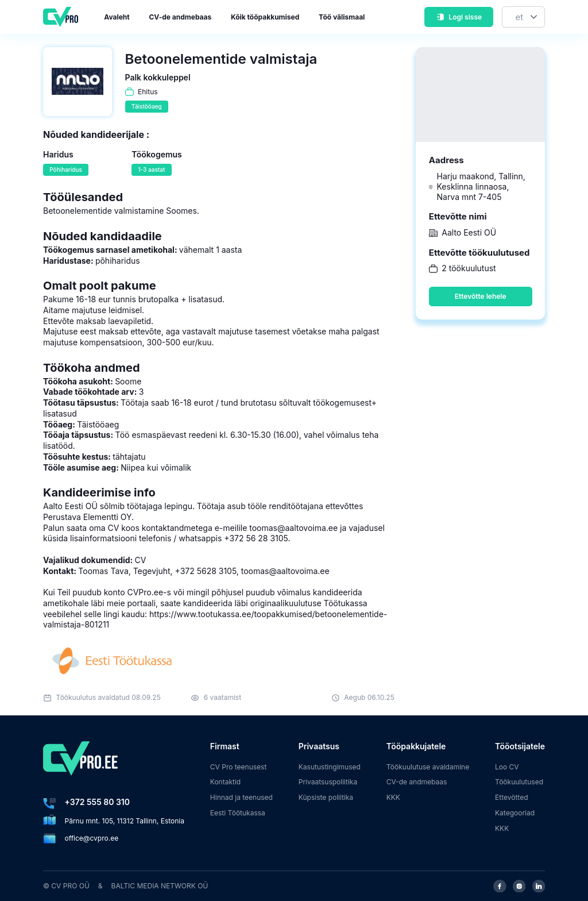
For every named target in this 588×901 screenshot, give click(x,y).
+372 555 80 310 (97, 802)
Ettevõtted (512, 797)
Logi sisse (459, 17)
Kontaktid (225, 782)
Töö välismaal (342, 17)
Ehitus (148, 92)
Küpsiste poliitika (326, 797)
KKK (393, 797)
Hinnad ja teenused (241, 797)
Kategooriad (515, 813)
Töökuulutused (519, 782)
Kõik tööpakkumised (265, 17)
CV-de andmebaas (180, 17)
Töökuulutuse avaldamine (428, 767)
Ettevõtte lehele (481, 296)
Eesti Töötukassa (238, 813)
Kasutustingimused (330, 767)
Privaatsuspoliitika (328, 782)
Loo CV (507, 767)
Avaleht (117, 17)
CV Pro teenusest (239, 767)
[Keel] (523, 17)
